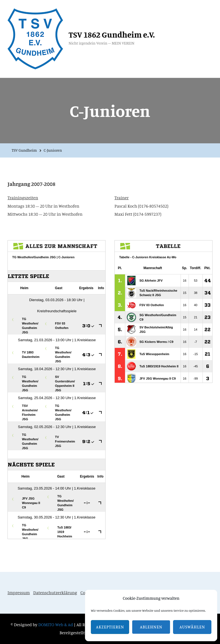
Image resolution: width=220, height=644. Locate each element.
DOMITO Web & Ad (56, 625)
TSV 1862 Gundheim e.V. (112, 35)
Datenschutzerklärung (55, 593)
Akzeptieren (110, 627)
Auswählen (192, 627)
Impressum (19, 593)
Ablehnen (151, 627)
